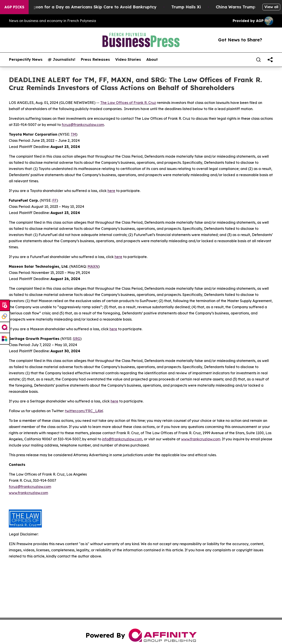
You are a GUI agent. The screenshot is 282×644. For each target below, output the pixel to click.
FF (54, 200)
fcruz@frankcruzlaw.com (83, 125)
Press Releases (95, 59)
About (152, 59)
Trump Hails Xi (190, 7)
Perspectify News (26, 59)
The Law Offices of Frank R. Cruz (128, 103)
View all (271, 7)
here (111, 191)
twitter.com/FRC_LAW (84, 411)
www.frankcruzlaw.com (201, 439)
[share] (270, 60)
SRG (77, 339)
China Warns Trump (240, 7)
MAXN (93, 266)
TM (73, 134)
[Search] (258, 60)
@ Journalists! (62, 59)
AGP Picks (14, 7)
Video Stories (128, 59)
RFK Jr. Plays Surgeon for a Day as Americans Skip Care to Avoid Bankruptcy (82, 7)
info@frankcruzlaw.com (122, 439)
